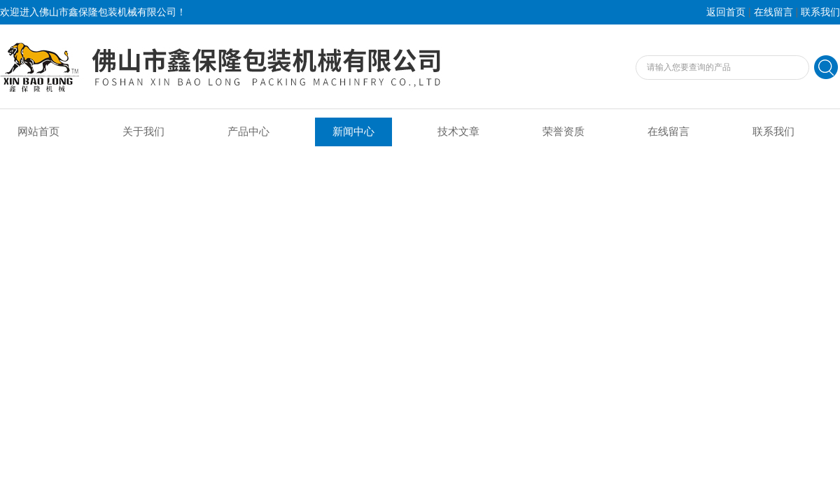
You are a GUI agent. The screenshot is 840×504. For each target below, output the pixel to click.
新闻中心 (353, 132)
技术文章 (458, 132)
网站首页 (38, 132)
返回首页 (726, 12)
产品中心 (248, 132)
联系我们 (820, 12)
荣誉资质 (563, 132)
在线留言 (773, 12)
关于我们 (143, 132)
